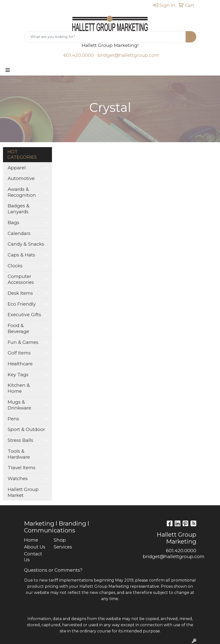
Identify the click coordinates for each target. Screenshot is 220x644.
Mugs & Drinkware (19, 405)
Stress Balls (20, 440)
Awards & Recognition (22, 192)
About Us (35, 547)
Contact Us (33, 557)
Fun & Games (23, 342)
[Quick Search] (105, 37)
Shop (60, 540)
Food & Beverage (18, 328)
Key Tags (18, 375)
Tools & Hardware (19, 454)
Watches (18, 478)
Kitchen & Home (19, 388)
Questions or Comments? (53, 570)
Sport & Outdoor (26, 429)
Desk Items (20, 293)
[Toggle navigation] (8, 70)
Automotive (21, 178)
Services (63, 547)
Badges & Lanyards (19, 209)
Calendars (19, 233)
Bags (13, 223)
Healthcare (20, 364)
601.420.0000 (79, 55)
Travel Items (22, 468)
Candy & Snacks (26, 244)
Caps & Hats (21, 255)
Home (31, 540)
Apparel (17, 168)
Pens (13, 419)
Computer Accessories (21, 279)
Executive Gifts (24, 315)
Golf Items (19, 353)
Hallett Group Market (23, 492)
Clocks (15, 266)
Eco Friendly (22, 304)
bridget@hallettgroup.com (128, 55)
